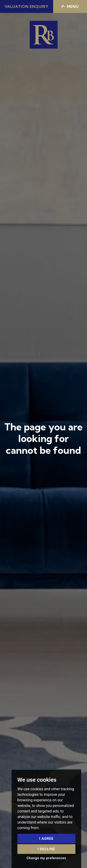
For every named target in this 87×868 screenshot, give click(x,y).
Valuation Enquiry (27, 6)
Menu (70, 6)
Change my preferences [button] (46, 858)
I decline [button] (47, 849)
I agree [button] (46, 839)
